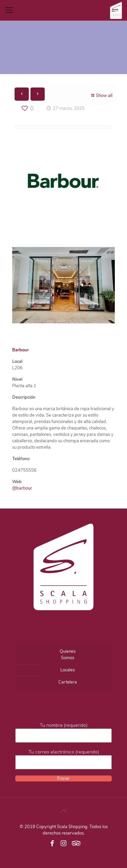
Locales (68, 670)
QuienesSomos (68, 655)
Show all (101, 96)
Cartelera (68, 682)
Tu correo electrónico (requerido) (63, 759)
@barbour (22, 488)
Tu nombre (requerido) (63, 732)
